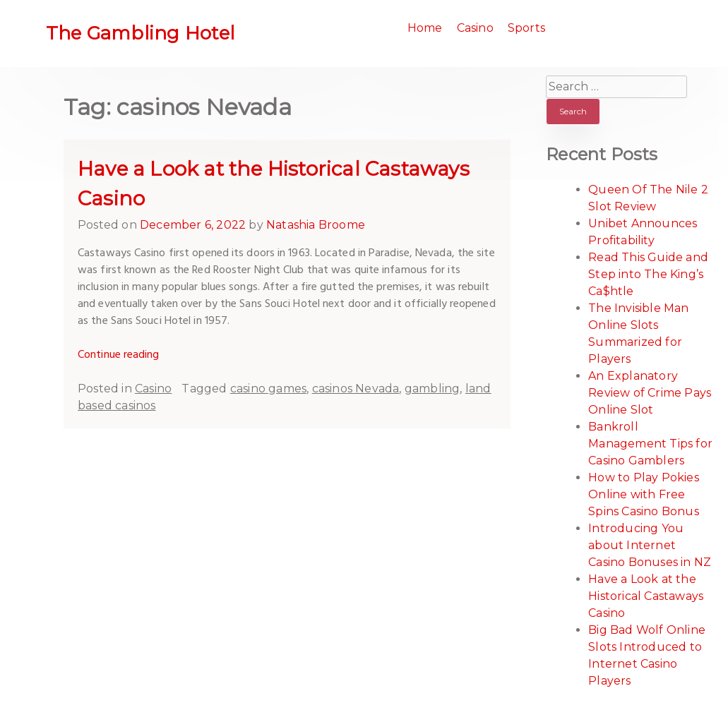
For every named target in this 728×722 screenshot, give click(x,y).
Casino (475, 28)
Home (425, 28)
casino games (268, 389)
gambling (432, 389)
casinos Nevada (356, 389)
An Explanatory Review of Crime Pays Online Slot (650, 393)
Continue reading (119, 355)
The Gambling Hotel (141, 33)
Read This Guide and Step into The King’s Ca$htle (648, 274)
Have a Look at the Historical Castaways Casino (646, 596)
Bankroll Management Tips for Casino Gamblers (650, 444)
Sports (526, 28)
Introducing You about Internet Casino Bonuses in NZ (650, 545)
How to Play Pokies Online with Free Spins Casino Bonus (644, 494)
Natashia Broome (316, 225)
